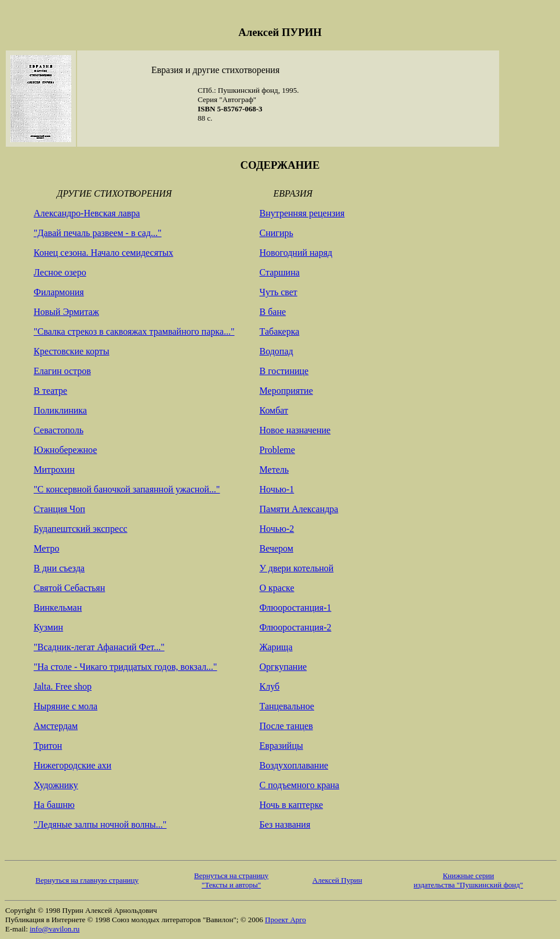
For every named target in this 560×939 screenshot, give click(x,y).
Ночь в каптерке (292, 805)
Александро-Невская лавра (87, 213)
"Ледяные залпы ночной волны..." (100, 824)
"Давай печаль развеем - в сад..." (98, 233)
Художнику (56, 785)
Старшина (280, 272)
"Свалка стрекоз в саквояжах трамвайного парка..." (134, 331)
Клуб (270, 686)
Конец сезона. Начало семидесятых (103, 253)
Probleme (277, 450)
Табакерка (280, 331)
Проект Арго (286, 920)
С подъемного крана (300, 785)
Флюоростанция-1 (296, 608)
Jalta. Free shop (63, 686)
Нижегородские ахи (72, 765)
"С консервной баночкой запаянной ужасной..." (127, 489)
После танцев (286, 726)
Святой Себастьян (69, 588)
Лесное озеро (60, 272)
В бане (273, 312)
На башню (54, 805)
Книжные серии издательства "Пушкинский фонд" (469, 880)
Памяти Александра (299, 509)
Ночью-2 (277, 529)
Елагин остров (62, 371)
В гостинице (284, 371)
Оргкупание (283, 667)
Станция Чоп (59, 509)
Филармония (59, 292)
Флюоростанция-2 (296, 627)
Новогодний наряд (296, 253)
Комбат (274, 410)
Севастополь (59, 430)
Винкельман (58, 608)
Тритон (48, 746)
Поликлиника (60, 410)
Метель (274, 469)
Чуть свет (279, 292)
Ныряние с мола (66, 706)
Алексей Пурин (337, 880)
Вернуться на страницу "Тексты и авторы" (231, 880)
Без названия (285, 824)
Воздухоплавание (294, 765)
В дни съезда (59, 568)
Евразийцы (281, 746)
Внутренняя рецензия (302, 213)
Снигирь (277, 233)
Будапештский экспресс (81, 529)
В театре (50, 391)
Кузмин (48, 627)
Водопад (277, 351)
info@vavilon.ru (54, 929)
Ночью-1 (277, 489)
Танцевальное (287, 706)
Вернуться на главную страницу (87, 880)
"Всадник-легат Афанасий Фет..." (99, 647)
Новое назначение (295, 430)
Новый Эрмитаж (66, 312)
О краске (277, 588)
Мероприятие (286, 391)
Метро (46, 548)
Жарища (276, 647)
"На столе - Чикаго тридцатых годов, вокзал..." (125, 667)
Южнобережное (65, 450)
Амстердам (56, 726)
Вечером (277, 548)
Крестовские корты (72, 351)
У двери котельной (297, 568)
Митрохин (54, 469)
